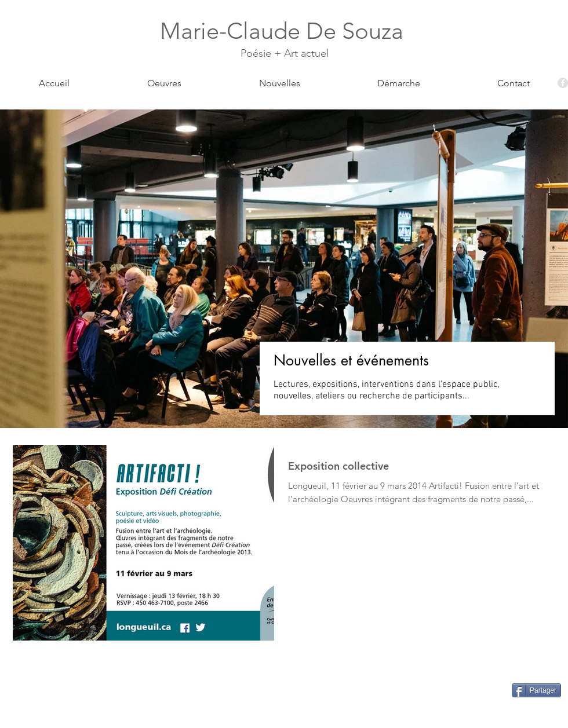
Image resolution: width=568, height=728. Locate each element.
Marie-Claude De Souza (285, 31)
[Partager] (536, 690)
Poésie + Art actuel (285, 53)
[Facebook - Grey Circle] (563, 83)
